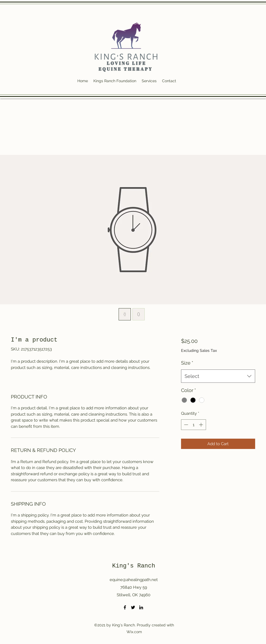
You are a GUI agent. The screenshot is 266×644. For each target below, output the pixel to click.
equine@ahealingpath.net (134, 580)
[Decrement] (186, 425)
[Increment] (202, 425)
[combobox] (218, 376)
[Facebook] (125, 607)
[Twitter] (133, 607)
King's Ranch (134, 566)
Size (187, 363)
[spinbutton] (193, 425)
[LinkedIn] (141, 607)
